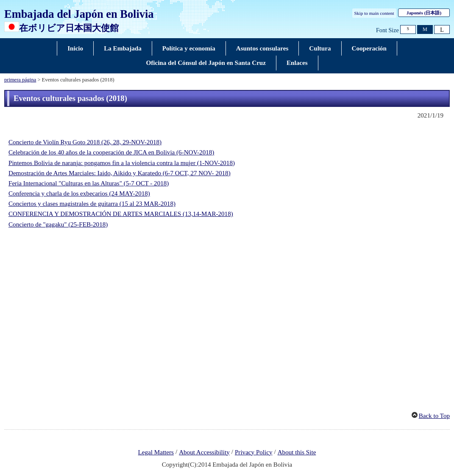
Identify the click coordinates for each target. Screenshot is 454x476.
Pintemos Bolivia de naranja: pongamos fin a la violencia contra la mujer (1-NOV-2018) (122, 163)
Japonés (424, 13)
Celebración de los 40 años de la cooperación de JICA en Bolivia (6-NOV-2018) (111, 152)
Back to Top (434, 416)
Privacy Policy (254, 452)
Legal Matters (156, 452)
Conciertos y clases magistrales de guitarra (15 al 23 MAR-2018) (92, 204)
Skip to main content (374, 13)
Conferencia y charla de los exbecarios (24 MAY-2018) (79, 193)
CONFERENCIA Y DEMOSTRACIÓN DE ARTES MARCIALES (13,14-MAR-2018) (121, 214)
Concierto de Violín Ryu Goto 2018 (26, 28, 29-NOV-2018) (85, 142)
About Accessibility (204, 452)
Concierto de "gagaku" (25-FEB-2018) (58, 224)
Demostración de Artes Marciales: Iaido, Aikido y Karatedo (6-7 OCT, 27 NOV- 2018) (120, 173)
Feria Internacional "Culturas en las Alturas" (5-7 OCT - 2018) (89, 183)
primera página (20, 80)
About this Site (297, 452)
